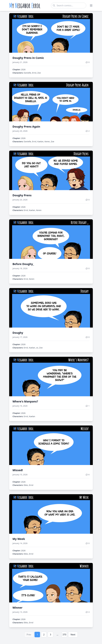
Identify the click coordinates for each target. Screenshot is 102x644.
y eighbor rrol (25, 5)
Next (73, 635)
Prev (29, 635)
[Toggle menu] (91, 5)
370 (64, 635)
